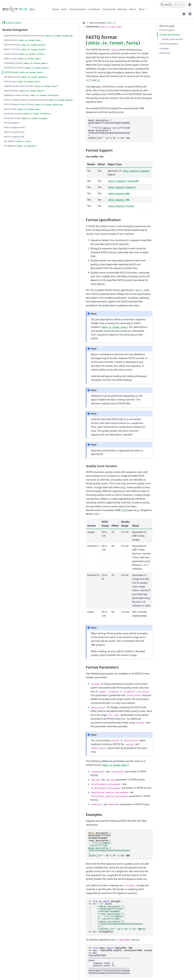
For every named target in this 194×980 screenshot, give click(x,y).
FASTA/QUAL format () (16, 76)
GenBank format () (17, 89)
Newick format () (24, 108)
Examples (164, 48)
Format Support (11, 157)
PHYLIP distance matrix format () (19, 130)
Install (55, 9)
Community (109, 9)
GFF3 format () (22, 95)
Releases (122, 9)
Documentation (78, 9)
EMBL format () (22, 62)
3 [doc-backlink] (57, 954)
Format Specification (170, 35)
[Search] (173, 5)
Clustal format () (24, 57)
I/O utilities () (18, 176)
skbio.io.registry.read (14, 166)
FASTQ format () (23, 83)
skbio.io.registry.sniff (14, 171)
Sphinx (107, 976)
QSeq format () (22, 137)
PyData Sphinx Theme (172, 976)
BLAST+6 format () (25, 48)
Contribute (95, 9)
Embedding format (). (16, 68)
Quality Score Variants (172, 39)
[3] (140, 413)
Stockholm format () (18, 143)
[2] (100, 59)
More (142, 9)
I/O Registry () (20, 180)
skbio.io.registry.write (14, 162)
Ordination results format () (19, 114)
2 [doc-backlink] (62, 931)
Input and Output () (72, 23)
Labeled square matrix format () (18, 101)
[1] (92, 59)
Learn (64, 9)
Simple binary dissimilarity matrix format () (24, 37)
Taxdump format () (17, 151)
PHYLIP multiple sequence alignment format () (22, 122)
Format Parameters (169, 44)
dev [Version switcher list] (32, 9)
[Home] (53, 23)
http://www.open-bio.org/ (79, 954)
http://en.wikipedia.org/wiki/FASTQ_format (88, 951)
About (133, 9)
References (165, 53)
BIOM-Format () (23, 44)
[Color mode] (190, 5)
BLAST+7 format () (25, 53)
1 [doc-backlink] (60, 931)
